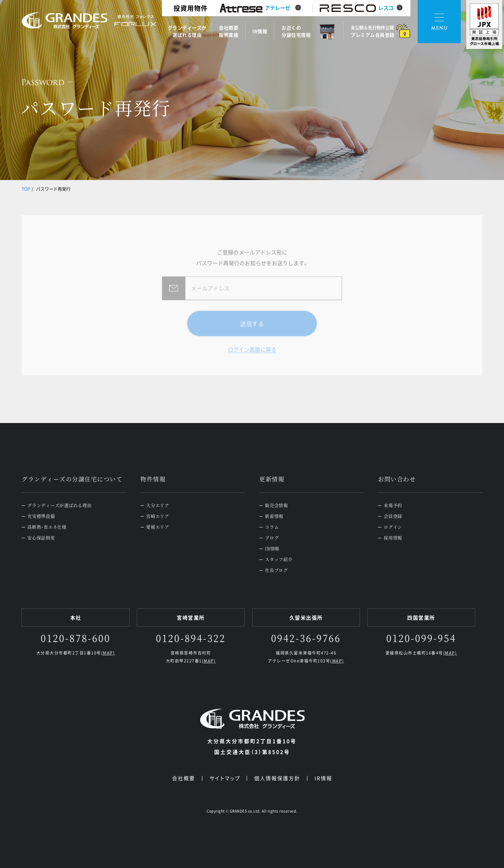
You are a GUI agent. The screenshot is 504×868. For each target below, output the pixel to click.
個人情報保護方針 (277, 778)
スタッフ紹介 (279, 559)
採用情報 (393, 538)
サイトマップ (225, 778)
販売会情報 (276, 505)
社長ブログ (276, 570)
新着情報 (274, 516)
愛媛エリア (158, 527)
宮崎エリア (158, 516)
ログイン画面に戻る (252, 362)
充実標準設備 (41, 516)
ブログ (272, 538)
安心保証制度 (41, 538)
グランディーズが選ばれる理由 (60, 505)
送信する (252, 336)
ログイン (393, 527)
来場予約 (393, 505)
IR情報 (272, 549)
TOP (26, 189)
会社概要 (184, 778)
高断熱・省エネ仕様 (47, 527)
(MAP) (108, 653)
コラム (272, 527)
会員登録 (393, 516)
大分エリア (158, 505)
